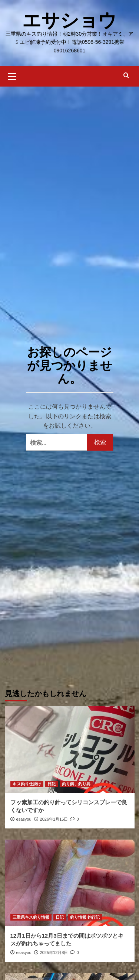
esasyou (24, 819)
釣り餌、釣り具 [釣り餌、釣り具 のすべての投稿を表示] (76, 784)
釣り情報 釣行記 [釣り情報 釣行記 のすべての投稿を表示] (85, 917)
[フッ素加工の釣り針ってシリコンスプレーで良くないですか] (70, 749)
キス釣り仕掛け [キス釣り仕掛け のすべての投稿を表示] (27, 784)
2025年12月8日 (54, 953)
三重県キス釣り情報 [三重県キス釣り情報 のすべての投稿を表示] (31, 917)
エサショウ (69, 20)
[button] (12, 75)
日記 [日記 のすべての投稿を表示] (52, 784)
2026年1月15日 (54, 819)
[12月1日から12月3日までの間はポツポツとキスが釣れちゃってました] (70, 883)
